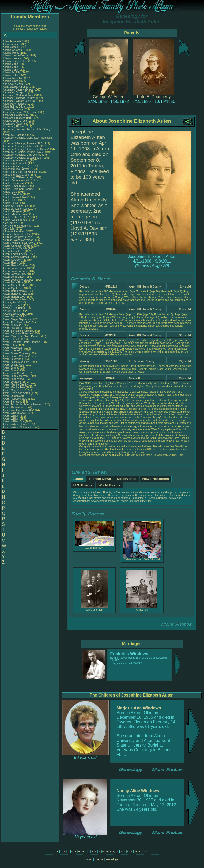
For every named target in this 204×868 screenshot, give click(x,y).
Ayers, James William (15, 356)
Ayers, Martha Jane (14, 387)
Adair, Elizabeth (12, 41)
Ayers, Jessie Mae (13, 365)
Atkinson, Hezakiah (14, 231)
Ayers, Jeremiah (13, 359)
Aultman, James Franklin (17, 234)
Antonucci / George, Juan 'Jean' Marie (25, 149)
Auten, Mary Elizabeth (16, 285)
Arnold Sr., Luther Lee (15, 206)
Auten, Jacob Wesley (15, 271)
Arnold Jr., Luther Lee (15, 209)
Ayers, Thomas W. (13, 407)
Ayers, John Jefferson (15, 376)
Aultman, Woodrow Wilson (18, 240)
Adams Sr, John (12, 73)
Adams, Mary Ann (13, 78)
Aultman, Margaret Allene (17, 237)
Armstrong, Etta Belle (15, 163)
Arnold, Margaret (13, 212)
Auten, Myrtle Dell (13, 288)
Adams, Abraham (13, 50)
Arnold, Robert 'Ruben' (16, 217)
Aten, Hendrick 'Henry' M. (17, 226)
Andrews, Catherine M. (16, 115)
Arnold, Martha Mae (15, 214)
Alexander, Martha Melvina (18, 95)
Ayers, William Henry (15, 424)
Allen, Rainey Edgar (14, 107)
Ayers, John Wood (13, 379)
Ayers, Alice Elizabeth (15, 322)
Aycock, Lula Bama (14, 308)
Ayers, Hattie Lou (13, 348)
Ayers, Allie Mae (12, 325)
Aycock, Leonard (13, 305)
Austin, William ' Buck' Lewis (19, 243)
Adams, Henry (11, 53)
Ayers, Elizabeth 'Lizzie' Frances (21, 342)
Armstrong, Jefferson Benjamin (21, 172)
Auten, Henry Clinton (15, 265)
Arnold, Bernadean (14, 183)
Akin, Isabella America (16, 87)
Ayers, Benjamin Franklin (17, 331)
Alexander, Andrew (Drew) (18, 90)
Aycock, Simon (12, 311)
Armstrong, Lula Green (16, 175)
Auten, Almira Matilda (15, 248)
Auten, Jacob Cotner (15, 268)
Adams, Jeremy (12, 58)
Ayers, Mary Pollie (13, 390)
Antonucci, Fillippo (14, 126)
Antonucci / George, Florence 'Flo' (23, 144)
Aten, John (9, 229)
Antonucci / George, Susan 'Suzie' (23, 158)
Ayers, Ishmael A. (13, 351)
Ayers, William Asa (14, 421)
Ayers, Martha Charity (15, 385)
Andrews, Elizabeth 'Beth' (18, 118)
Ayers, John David (13, 373)
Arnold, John (10, 200)
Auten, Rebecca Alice (15, 294)
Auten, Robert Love (14, 297)
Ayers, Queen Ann (13, 396)
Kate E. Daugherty (154, 97)
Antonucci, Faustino (15, 124)
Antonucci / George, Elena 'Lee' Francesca (27, 138)
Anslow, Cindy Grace (15, 121)
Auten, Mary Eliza (13, 282)
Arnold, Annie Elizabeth (16, 180)
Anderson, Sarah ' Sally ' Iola (19, 112)
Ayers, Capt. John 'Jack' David (20, 336)
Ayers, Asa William (14, 328)
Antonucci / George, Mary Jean (21, 155)
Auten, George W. (13, 260)
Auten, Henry (11, 263)
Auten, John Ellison (14, 277)
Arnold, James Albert (15, 197)
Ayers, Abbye (11, 317)
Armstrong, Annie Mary (16, 161)
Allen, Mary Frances (14, 104)
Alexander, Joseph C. (15, 92)
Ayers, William (11, 416)
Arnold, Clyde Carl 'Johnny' (18, 189)
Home (88, 859)
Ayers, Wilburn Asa (14, 413)
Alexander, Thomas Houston (19, 98)
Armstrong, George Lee (16, 166)
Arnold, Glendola (13, 195)
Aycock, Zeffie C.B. (14, 314)
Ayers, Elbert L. (12, 339)
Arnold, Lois (10, 203)
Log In (99, 859)
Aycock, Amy (11, 302)
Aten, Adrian (10, 223)
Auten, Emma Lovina (15, 254)
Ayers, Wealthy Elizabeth (17, 410)
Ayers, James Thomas (16, 353)
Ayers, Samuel (12, 402)
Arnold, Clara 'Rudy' (15, 186)
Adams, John (11, 64)
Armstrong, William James (18, 178)
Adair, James (11, 44)
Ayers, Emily (10, 345)
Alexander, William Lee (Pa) (19, 101)
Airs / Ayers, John (13, 84)
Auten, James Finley (15, 274)
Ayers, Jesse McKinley (16, 362)
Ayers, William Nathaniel (17, 427)
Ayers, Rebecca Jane (15, 399)
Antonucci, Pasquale (15, 135)
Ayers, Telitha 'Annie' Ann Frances (22, 404)
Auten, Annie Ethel (13, 251)
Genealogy (112, 859)
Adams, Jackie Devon (15, 56)
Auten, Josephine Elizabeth (18, 280)
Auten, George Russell (16, 257)
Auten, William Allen (14, 300)
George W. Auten (109, 97)
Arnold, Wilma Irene (14, 220)
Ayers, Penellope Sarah (16, 393)
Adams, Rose (11, 81)
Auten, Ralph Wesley (15, 291)
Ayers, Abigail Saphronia (17, 319)
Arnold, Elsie (10, 192)
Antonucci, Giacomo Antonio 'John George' (27, 129)
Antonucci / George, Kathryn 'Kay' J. (24, 152)
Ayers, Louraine (12, 382)
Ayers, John (10, 368)
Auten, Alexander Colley (17, 246)
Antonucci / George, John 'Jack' (21, 146)
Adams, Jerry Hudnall (15, 61)
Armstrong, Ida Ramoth (16, 169)
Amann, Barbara (13, 109)
